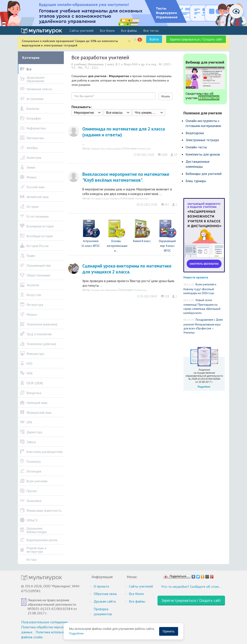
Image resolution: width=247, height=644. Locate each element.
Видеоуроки (195, 133)
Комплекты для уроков (203, 154)
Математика (144, 149)
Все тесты (151, 31)
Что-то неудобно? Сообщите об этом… (191, 586)
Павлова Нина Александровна (106, 149)
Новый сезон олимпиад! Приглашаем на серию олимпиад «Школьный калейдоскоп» (202, 307)
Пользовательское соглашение (44, 622)
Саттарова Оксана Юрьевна (105, 198)
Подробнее (76, 633)
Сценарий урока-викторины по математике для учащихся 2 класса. (127, 269)
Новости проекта (196, 277)
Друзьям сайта (105, 601)
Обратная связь (105, 594)
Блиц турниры (196, 181)
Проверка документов (103, 611)
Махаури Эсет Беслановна (104, 290)
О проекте (101, 586)
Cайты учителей (81, 31)
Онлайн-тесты (196, 147)
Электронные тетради (202, 140)
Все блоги (107, 31)
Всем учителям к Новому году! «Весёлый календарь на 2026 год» (200, 289)
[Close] (129, 41)
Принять (169, 631)
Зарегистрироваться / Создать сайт (196, 39)
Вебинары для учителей (204, 174)
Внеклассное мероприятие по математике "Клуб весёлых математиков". (126, 177)
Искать (166, 96)
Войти (154, 39)
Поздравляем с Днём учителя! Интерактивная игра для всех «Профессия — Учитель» (203, 326)
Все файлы (129, 31)
